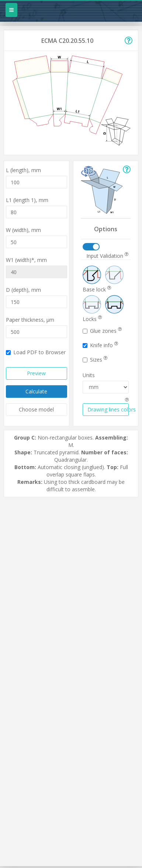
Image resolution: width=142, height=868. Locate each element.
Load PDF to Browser (36, 352)
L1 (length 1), (27, 200)
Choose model (36, 409)
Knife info (100, 345)
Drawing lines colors (108, 409)
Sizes (95, 360)
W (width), (23, 230)
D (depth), (23, 290)
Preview (36, 373)
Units (89, 375)
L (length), (23, 170)
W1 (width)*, (26, 260)
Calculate (36, 391)
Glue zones (102, 331)
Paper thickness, (30, 320)
